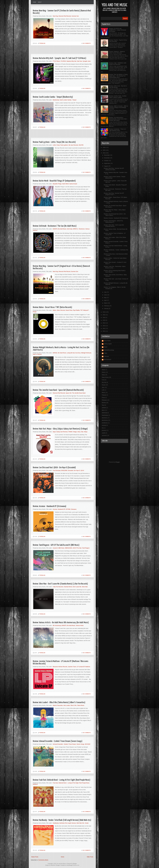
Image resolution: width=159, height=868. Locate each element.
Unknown (106, 356)
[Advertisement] (55, 50)
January (106, 309)
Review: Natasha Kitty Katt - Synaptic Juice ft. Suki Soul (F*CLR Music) (60, 58)
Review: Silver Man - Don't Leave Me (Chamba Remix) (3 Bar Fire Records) (60, 584)
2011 (104, 331)
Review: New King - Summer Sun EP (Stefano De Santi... (114, 169)
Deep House (105, 377)
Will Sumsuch (108, 360)
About (40, 2)
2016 (104, 318)
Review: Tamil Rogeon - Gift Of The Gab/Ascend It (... (113, 222)
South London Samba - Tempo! (68, 100)
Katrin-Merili (65, 184)
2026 (104, 147)
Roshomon (82, 229)
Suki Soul (80, 61)
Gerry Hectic (107, 341)
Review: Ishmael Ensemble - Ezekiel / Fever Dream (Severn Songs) (58, 741)
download (104, 413)
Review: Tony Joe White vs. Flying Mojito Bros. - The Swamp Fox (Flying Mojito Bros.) (118, 76)
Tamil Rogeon (86, 548)
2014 (104, 323)
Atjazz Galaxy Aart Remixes (60, 432)
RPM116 (35, 784)
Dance (104, 372)
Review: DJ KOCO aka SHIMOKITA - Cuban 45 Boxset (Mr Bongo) (118, 30)
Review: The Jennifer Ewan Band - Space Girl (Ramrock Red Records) (58, 390)
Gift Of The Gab (77, 548)
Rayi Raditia (76, 310)
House (104, 385)
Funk (103, 380)
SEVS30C (88, 744)
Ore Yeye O (77, 471)
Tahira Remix (81, 705)
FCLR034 (63, 61)
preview (104, 430)
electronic (104, 418)
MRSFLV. (76, 229)
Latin (103, 390)
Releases (104, 400)
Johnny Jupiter (108, 344)
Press (103, 398)
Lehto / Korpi (56, 145)
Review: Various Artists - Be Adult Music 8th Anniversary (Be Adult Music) (61, 623)
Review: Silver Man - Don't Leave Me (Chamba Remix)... (114, 226)
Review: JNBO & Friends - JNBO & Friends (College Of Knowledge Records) (119, 108)
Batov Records (61, 310)
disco (103, 410)
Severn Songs (80, 744)
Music (103, 393)
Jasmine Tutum (72, 667)
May (105, 298)
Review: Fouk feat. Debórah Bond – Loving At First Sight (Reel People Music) (62, 780)
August (106, 166)
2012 (104, 328)
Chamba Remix (68, 587)
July (105, 292)
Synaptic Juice (87, 61)
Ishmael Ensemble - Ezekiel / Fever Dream (64, 744)
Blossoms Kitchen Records (60, 667)
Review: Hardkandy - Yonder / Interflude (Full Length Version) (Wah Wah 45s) (62, 820)
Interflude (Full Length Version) (68, 823)
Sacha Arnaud (73, 184)
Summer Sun (75, 16)
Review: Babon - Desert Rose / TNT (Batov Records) (52, 307)
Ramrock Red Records (65, 16)
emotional (104, 423)
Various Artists (80, 626)
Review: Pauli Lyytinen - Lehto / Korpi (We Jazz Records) (54, 142)
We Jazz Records (73, 145)
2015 (104, 320)
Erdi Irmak (70, 229)
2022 (104, 315)
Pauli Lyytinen (64, 145)
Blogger (118, 462)
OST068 (68, 509)
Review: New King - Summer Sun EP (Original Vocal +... (114, 194)
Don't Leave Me (77, 587)
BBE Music (62, 548)
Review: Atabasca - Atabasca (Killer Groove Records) (117, 52)
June (106, 295)
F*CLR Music (56, 61)
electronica (105, 420)
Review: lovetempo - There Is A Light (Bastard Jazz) (118, 130)
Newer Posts (35, 857)
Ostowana (74, 509)
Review (104, 403)
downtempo (105, 415)
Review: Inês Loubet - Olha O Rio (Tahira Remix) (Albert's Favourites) (59, 702)
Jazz (103, 387)
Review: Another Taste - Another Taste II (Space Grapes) (118, 97)
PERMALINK (42, 43)
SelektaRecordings (109, 350)
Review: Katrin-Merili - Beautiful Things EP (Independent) (54, 181)
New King (55, 16)
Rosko (106, 347)
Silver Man (85, 587)
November (107, 158)
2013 (104, 326)
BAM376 (55, 229)
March (106, 303)
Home (34, 2)
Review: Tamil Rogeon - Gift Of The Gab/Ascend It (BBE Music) (56, 545)
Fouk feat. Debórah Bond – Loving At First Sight (66, 783)
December (107, 155)
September (107, 163)
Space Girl (69, 393)
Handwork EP (61, 509)
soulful (104, 433)
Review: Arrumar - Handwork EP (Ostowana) (50, 506)
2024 (104, 153)
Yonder (87, 823)
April (106, 300)
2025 (104, 150)
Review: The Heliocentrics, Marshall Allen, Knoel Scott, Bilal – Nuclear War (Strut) (118, 119)
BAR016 (55, 353)
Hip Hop (104, 382)
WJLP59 (81, 145)
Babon (55, 310)
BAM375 (64, 626)
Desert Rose (69, 310)
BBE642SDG (69, 548)
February (107, 306)
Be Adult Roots (62, 353)
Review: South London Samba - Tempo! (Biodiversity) (53, 97)
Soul (103, 405)
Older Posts (90, 857)
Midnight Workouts (86, 353)
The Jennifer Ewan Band (79, 393)
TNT (81, 310)
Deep (103, 375)
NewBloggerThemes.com (73, 865)
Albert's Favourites (58, 705)
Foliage (75, 432)
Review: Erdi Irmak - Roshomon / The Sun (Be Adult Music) (55, 226)
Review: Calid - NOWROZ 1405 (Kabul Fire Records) (118, 64)
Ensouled (70, 471)
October (106, 161)
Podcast (104, 395)
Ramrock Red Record (65, 272)
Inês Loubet (67, 705)
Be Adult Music (62, 229)
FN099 (70, 432)
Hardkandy (56, 823)
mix (103, 428)
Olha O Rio (73, 705)
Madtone (88, 667)
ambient (104, 408)
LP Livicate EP (81, 667)
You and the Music (115, 5)
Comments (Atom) (43, 860)
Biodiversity (56, 100)
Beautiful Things (57, 184)
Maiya (86, 432)
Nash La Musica (37, 354)
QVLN (82, 471)
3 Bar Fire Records (58, 587)
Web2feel (53, 865)
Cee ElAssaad (57, 471)
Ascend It (55, 548)
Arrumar (55, 509)
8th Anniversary (57, 626)
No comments (87, 43)
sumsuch (104, 436)
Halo (82, 432)
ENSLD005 (64, 471)
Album (104, 370)
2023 (104, 312)
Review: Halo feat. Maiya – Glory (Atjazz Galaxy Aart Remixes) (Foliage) (60, 429)
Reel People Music (84, 783)
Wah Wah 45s (80, 823)
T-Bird (105, 353)
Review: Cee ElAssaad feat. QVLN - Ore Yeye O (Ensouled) (54, 468)
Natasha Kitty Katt (71, 61)
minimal (104, 425)
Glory (79, 432)
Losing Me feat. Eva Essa (74, 353)
